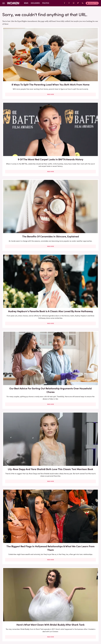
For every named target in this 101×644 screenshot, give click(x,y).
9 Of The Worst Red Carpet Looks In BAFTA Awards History (50, 51)
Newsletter (92, 3)
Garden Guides (63, 621)
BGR (8, 621)
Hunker (24, 623)
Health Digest (89, 621)
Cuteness (26, 621)
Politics (46, 3)
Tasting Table (55, 625)
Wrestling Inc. (54, 627)
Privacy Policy (54, 608)
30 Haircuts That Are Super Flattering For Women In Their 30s (18, 280)
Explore (34, 621)
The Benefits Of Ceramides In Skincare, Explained (83, 51)
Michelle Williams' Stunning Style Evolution (18, 564)
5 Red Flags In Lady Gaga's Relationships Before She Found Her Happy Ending (50, 395)
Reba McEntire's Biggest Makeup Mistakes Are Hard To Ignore (83, 395)
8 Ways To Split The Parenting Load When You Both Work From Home (18, 53)
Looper (46, 623)
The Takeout (87, 625)
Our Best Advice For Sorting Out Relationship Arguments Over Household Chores (50, 109)
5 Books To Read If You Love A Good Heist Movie (50, 280)
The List (78, 625)
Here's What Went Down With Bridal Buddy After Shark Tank (50, 168)
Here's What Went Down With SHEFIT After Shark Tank (18, 450)
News (26, 3)
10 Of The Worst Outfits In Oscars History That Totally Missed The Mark (50, 565)
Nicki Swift (75, 623)
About (44, 608)
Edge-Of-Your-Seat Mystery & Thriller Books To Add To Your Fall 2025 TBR (83, 565)
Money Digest (64, 623)
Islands (32, 623)
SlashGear (39, 625)
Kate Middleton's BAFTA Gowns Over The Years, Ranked (50, 507)
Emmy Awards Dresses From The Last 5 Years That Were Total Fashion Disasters (83, 509)
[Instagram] (74, 3)
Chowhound (16, 621)
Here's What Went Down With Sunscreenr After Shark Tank (83, 224)
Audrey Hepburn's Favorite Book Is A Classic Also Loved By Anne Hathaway (18, 107)
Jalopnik (39, 623)
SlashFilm (30, 625)
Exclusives (35, 3)
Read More (18, 75)
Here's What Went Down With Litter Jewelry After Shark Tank (18, 335)
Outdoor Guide (86, 623)
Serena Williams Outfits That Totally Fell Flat (83, 450)
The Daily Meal (67, 625)
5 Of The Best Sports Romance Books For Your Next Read (83, 333)
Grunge (79, 621)
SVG (47, 625)
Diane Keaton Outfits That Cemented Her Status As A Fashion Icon (18, 509)
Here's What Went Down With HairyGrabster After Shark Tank (83, 168)
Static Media (39, 611)
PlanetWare (12, 625)
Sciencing (21, 625)
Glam (73, 621)
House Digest (15, 623)
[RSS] (83, 3)
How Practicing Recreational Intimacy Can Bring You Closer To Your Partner (50, 452)
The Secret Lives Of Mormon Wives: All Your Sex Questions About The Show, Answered (50, 337)
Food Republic (51, 621)
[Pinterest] (69, 3)
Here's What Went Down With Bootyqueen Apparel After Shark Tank (50, 225)
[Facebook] (65, 3)
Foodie (41, 621)
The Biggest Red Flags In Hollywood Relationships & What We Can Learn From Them (18, 169)
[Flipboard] (78, 3)
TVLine (45, 627)
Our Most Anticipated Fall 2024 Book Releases (18, 224)
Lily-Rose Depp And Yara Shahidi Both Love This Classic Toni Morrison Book (83, 107)
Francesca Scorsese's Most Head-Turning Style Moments (83, 280)
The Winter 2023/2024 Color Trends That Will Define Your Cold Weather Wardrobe (18, 395)
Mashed (54, 623)
